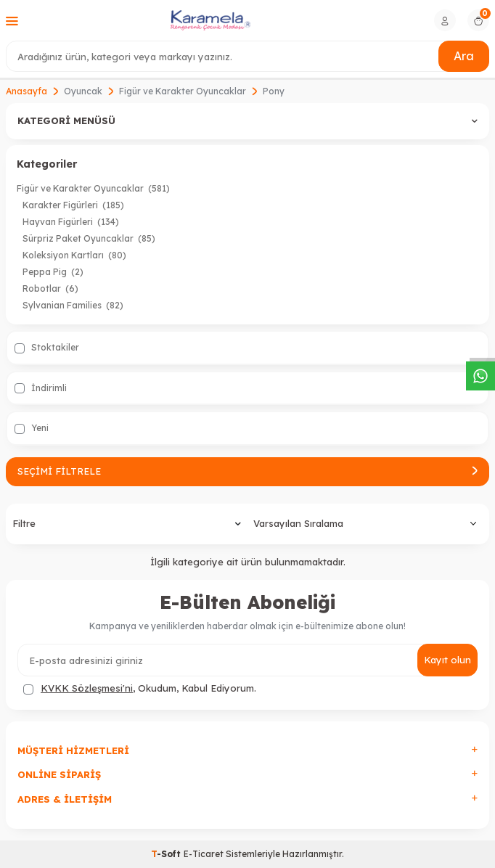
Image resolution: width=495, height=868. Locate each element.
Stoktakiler (47, 348)
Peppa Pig (53, 272)
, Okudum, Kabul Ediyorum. (140, 688)
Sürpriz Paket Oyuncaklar (89, 238)
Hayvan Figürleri (71, 222)
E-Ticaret (204, 854)
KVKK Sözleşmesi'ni (87, 688)
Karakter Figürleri (73, 205)
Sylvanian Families (73, 305)
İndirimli (41, 388)
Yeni (32, 428)
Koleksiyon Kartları (74, 255)
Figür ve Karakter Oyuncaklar (183, 91)
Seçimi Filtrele (247, 471)
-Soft (167, 854)
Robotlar (50, 288)
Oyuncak (83, 91)
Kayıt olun (447, 660)
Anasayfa (26, 91)
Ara (464, 56)
